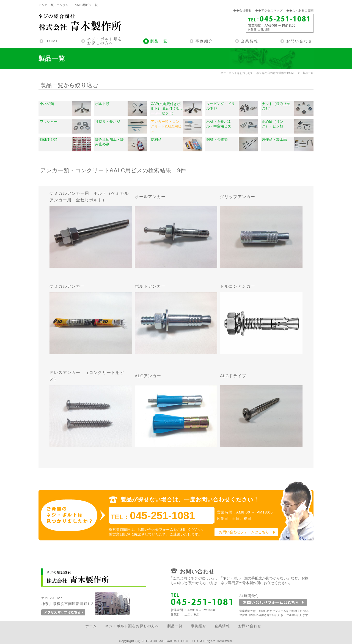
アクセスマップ (272, 10)
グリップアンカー (238, 197)
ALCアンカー (148, 376)
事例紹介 (204, 41)
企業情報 (250, 41)
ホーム (91, 626)
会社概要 (245, 10)
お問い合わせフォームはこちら (244, 532)
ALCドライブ (233, 376)
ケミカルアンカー (67, 286)
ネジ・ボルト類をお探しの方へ (105, 41)
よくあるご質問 (303, 10)
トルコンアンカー (238, 286)
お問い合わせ (299, 41)
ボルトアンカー (150, 286)
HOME (52, 41)
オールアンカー (150, 197)
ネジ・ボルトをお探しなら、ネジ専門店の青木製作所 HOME (258, 73)
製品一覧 (159, 41)
